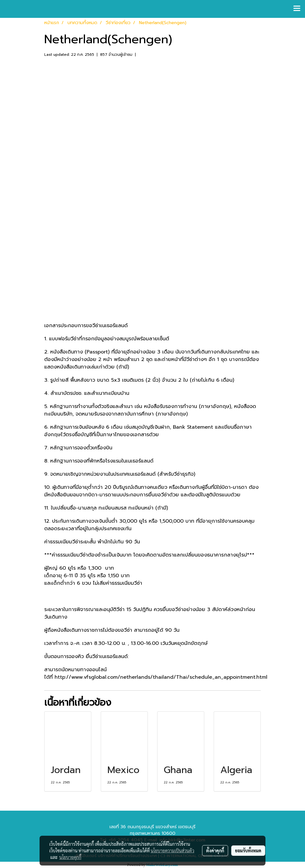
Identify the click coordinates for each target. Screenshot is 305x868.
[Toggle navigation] (297, 9)
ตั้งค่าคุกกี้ (215, 850)
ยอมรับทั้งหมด (248, 850)
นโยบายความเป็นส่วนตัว (172, 850)
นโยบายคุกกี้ (70, 857)
